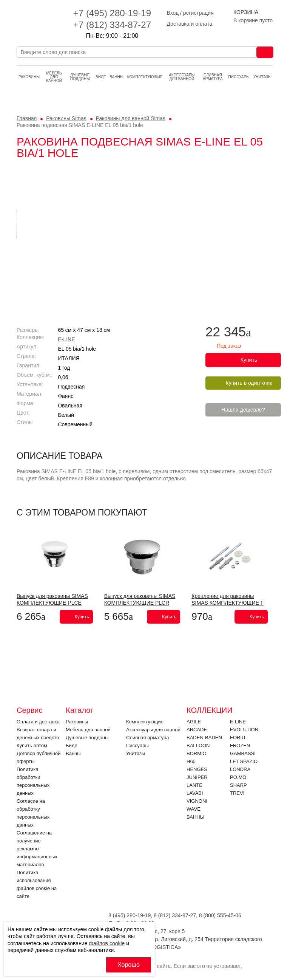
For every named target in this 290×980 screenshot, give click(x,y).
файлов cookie (107, 943)
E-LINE (66, 339)
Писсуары (239, 77)
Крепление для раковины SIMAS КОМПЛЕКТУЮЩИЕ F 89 (228, 603)
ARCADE (197, 730)
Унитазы (262, 77)
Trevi (237, 793)
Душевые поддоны (80, 77)
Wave (194, 809)
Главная (27, 118)
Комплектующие (145, 77)
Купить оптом (32, 745)
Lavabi (195, 793)
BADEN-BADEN (204, 738)
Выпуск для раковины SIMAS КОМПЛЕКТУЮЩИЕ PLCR (140, 599)
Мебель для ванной (54, 77)
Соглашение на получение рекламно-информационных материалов (37, 849)
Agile (194, 722)
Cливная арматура (213, 77)
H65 (191, 761)
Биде (101, 77)
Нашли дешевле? (243, 410)
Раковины (29, 77)
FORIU (238, 738)
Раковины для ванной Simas (131, 118)
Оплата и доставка (38, 722)
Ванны (116, 77)
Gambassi (243, 753)
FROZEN (240, 745)
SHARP (238, 785)
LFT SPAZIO (244, 761)
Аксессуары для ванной (182, 77)
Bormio (197, 753)
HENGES (197, 769)
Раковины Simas (66, 118)
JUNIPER (197, 777)
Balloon (198, 745)
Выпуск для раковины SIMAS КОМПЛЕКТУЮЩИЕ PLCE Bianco (52, 603)
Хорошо (129, 965)
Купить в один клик (249, 383)
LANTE (194, 785)
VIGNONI (197, 801)
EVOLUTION (244, 730)
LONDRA (240, 769)
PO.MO (238, 777)
